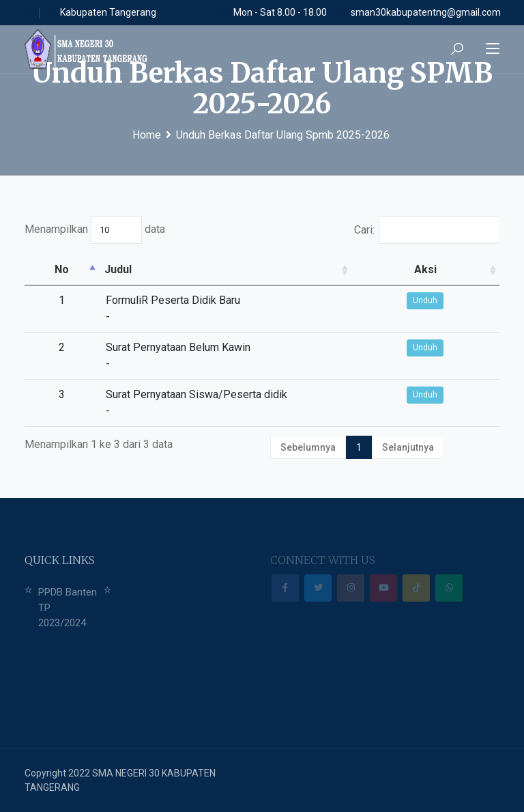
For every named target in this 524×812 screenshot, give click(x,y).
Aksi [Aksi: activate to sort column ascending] (475, 269)
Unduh (474, 300)
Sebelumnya (308, 447)
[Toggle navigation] (493, 49)
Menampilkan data (95, 230)
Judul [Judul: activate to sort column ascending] (69, 269)
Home (147, 135)
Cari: (427, 230)
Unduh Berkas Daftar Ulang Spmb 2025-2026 (283, 135)
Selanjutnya (408, 447)
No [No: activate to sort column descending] (37, 269)
